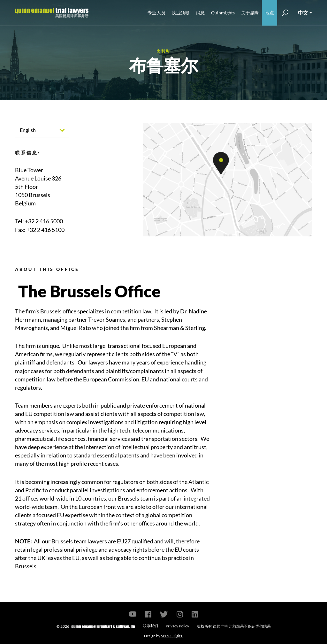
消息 (200, 13)
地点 (270, 13)
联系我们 (150, 626)
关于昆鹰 (250, 13)
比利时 (164, 51)
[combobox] (42, 130)
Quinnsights (223, 13)
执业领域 (181, 13)
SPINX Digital (172, 636)
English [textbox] (28, 130)
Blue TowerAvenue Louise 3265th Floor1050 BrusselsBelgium (38, 187)
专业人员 (156, 13)
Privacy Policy (177, 626)
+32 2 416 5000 (44, 221)
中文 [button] (303, 13)
